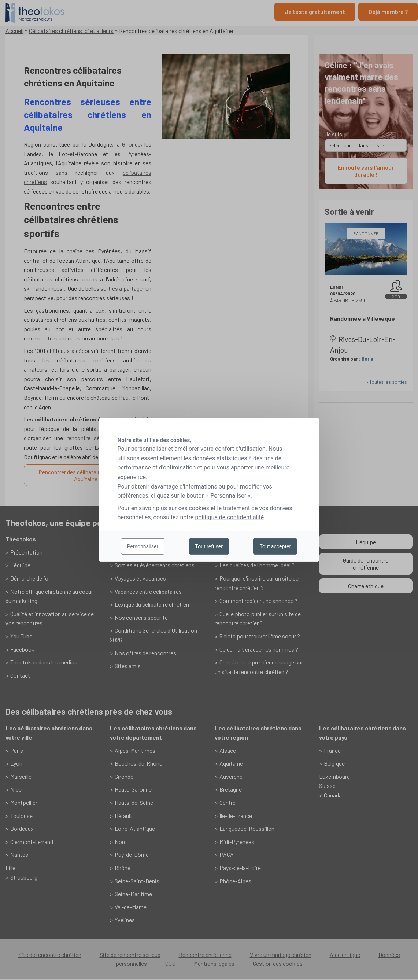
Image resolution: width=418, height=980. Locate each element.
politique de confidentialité (229, 517)
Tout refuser (209, 546)
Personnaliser (143, 546)
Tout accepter (275, 546)
